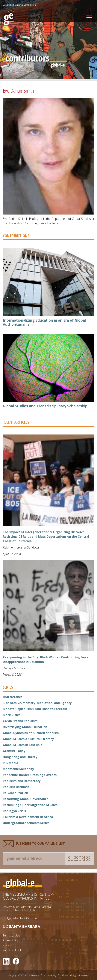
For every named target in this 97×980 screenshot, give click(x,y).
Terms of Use (11, 935)
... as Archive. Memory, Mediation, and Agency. (38, 703)
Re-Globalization (15, 793)
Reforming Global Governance (26, 799)
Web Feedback (12, 950)
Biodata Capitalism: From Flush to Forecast (35, 709)
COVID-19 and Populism (20, 721)
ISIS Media (10, 763)
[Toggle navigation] (89, 15)
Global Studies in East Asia (23, 745)
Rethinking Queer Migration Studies (30, 805)
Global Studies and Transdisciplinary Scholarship (45, 406)
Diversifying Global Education (25, 727)
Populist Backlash (16, 787)
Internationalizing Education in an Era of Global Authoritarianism (44, 322)
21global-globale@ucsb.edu (23, 918)
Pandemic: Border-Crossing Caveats (30, 775)
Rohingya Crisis (14, 811)
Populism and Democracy (22, 781)
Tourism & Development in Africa (28, 817)
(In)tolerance (13, 697)
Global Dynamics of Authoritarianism (31, 733)
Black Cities (12, 715)
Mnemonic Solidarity (18, 769)
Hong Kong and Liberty (20, 757)
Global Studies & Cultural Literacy (28, 739)
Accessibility (10, 940)
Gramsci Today (14, 751)
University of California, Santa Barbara (19, 5)
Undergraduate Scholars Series (26, 823)
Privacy (7, 945)
